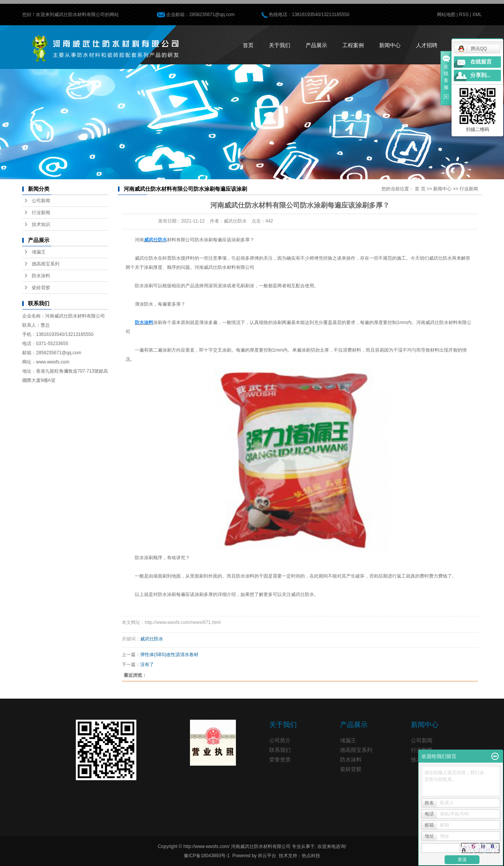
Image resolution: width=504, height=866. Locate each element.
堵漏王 (39, 252)
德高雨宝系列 (46, 264)
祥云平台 (267, 856)
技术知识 (41, 224)
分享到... (480, 75)
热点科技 (311, 856)
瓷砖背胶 (41, 288)
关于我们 (280, 45)
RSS (464, 15)
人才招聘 (427, 45)
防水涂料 (41, 276)
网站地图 (446, 15)
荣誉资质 (280, 760)
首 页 (420, 189)
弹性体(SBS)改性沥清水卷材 (169, 655)
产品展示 (316, 45)
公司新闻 (41, 201)
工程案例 (353, 45)
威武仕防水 (152, 639)
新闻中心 (390, 45)
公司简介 (280, 740)
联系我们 (280, 750)
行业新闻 (41, 213)
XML (477, 15)
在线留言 (481, 62)
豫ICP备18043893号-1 (207, 856)
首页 (248, 45)
